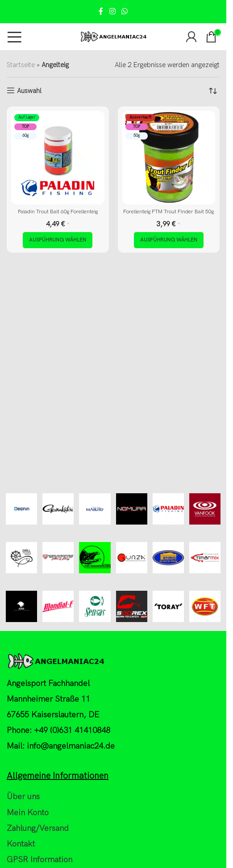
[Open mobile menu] (15, 37)
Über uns (23, 797)
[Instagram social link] (112, 12)
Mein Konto (28, 813)
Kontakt (21, 844)
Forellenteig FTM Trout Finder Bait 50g (169, 212)
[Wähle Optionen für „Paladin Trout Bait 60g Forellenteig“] (58, 240)
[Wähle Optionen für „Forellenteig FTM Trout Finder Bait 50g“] (169, 240)
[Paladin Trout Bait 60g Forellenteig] (58, 158)
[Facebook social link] (101, 12)
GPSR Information (40, 860)
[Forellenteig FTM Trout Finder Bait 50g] (169, 158)
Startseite (21, 65)
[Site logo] (113, 36)
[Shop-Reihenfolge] (213, 91)
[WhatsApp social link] (125, 12)
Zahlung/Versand (38, 828)
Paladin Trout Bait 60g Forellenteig (58, 212)
